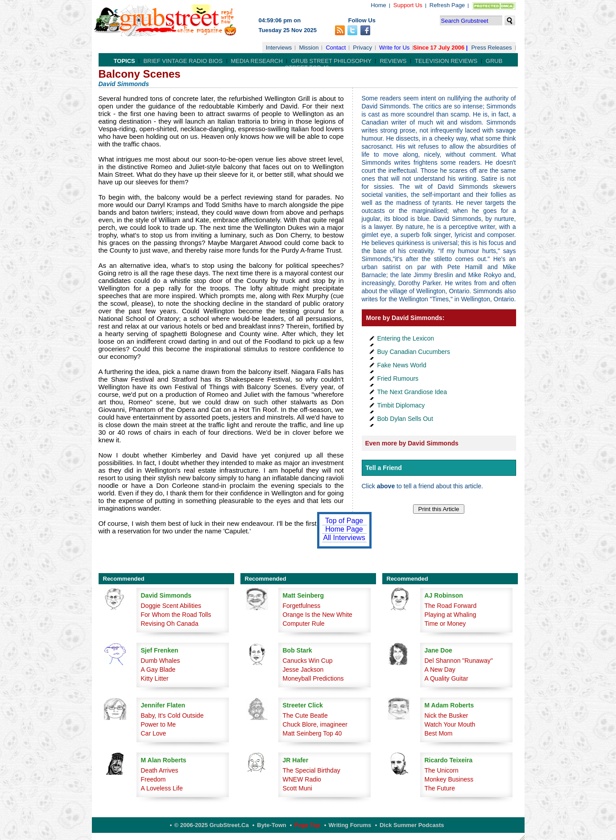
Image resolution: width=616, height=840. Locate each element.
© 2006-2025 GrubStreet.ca (212, 825)
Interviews (279, 48)
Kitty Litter (155, 678)
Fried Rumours (398, 378)
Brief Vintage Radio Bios (183, 61)
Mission (309, 48)
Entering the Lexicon (406, 338)
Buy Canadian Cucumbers (414, 352)
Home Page (344, 529)
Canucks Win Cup (308, 661)
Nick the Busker (446, 715)
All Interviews (344, 538)
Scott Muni (298, 788)
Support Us (408, 5)
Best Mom (439, 733)
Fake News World (402, 365)
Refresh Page (447, 5)
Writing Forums (350, 825)
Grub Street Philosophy (331, 61)
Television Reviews (446, 61)
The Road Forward (451, 606)
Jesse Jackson (303, 670)
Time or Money (445, 624)
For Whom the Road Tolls (176, 615)
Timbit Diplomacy (401, 405)
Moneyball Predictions (313, 678)
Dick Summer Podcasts (412, 825)
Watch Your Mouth (450, 724)
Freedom (153, 779)
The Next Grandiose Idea (412, 392)
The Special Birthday (312, 770)
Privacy (362, 48)
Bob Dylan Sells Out (405, 419)
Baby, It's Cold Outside (172, 715)
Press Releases (491, 48)
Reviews (393, 61)
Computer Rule (304, 624)
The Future (440, 788)
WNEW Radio (302, 779)
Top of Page (344, 521)
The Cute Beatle (305, 715)
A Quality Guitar (446, 678)
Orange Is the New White (318, 615)
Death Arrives (160, 770)
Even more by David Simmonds (412, 443)
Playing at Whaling (451, 615)
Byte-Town (271, 825)
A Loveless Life (162, 788)
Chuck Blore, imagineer (315, 724)
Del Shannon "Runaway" (459, 661)
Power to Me (159, 724)
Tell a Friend (384, 468)
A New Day (440, 670)
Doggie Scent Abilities (171, 606)
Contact (336, 48)
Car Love (154, 733)
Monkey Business (449, 779)
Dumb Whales (161, 661)
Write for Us (394, 48)
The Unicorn (442, 770)
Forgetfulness (302, 606)
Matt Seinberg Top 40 (312, 733)
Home (378, 5)
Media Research (257, 61)
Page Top (307, 825)
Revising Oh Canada (170, 624)
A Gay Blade (158, 670)
